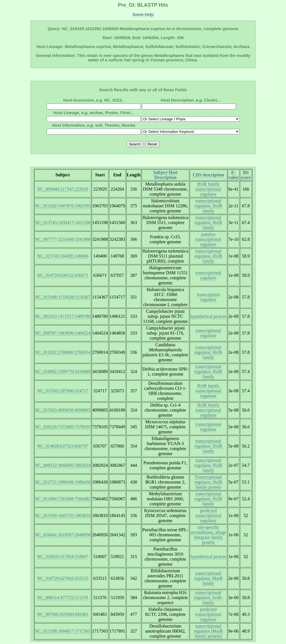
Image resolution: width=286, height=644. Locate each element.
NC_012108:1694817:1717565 (63, 631)
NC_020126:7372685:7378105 (63, 427)
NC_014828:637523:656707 (63, 446)
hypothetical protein (208, 316)
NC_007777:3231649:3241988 (63, 239)
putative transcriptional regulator (208, 239)
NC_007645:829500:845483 (63, 614)
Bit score (246, 175)
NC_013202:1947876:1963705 (63, 206)
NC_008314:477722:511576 (63, 598)
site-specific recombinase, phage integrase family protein (208, 535)
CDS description (208, 175)
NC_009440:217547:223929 (63, 189)
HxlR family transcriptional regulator (208, 189)
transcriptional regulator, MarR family (208, 578)
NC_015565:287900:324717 (63, 391)
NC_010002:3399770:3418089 (63, 372)
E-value (233, 175)
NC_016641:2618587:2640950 (63, 535)
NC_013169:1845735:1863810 (63, 516)
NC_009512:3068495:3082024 (63, 465)
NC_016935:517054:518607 (63, 557)
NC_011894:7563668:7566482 (63, 499)
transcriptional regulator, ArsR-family (208, 598)
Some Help (143, 15)
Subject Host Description (165, 175)
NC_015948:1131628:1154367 (63, 297)
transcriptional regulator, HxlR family (208, 206)
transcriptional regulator (208, 275)
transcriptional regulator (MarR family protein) (208, 631)
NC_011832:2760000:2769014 (63, 352)
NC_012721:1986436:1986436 (63, 482)
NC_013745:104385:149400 (63, 256)
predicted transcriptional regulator (208, 516)
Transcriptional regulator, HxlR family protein (208, 482)
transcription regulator (208, 297)
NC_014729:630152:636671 (63, 275)
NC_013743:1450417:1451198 (63, 223)
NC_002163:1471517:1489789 (63, 316)
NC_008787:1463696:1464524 (63, 333)
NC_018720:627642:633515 (63, 578)
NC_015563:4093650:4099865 (63, 410)
